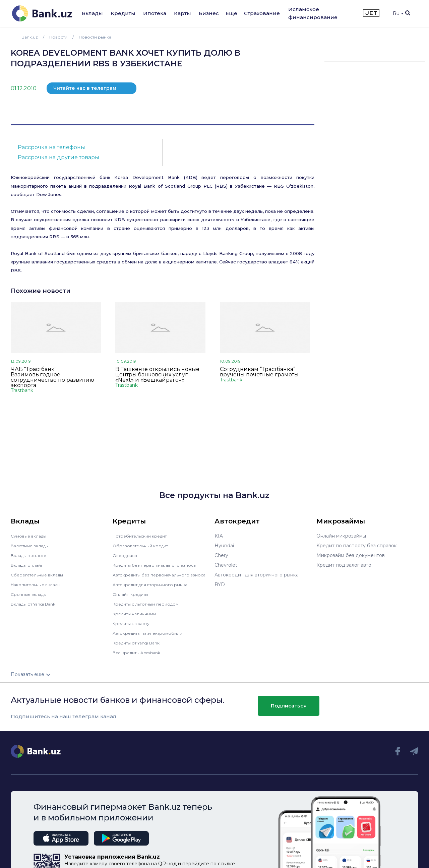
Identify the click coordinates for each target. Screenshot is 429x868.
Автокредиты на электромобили (152, 638)
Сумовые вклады (31, 536)
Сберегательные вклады (40, 575)
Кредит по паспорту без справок (357, 546)
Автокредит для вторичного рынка (155, 589)
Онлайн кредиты (133, 599)
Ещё (231, 13)
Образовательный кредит (144, 546)
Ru (398, 13)
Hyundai (224, 546)
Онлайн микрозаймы (341, 536)
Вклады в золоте (31, 555)
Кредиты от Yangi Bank (140, 647)
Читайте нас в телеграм (85, 88)
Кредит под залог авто (344, 565)
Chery (221, 555)
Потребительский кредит (144, 536)
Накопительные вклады (39, 584)
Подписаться (289, 710)
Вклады (92, 13)
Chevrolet (226, 565)
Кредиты (123, 13)
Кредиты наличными (137, 618)
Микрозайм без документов (351, 555)
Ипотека (155, 13)
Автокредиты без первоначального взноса (155, 577)
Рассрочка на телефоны (51, 147)
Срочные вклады (31, 594)
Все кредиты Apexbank (141, 657)
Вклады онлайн (29, 565)
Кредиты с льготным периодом (150, 609)
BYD (220, 584)
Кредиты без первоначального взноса (159, 565)
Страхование (262, 13)
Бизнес (209, 13)
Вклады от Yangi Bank (37, 604)
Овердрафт (127, 555)
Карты (182, 13)
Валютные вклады (33, 546)
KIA (219, 536)
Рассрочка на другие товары (58, 157)
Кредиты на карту (134, 628)
